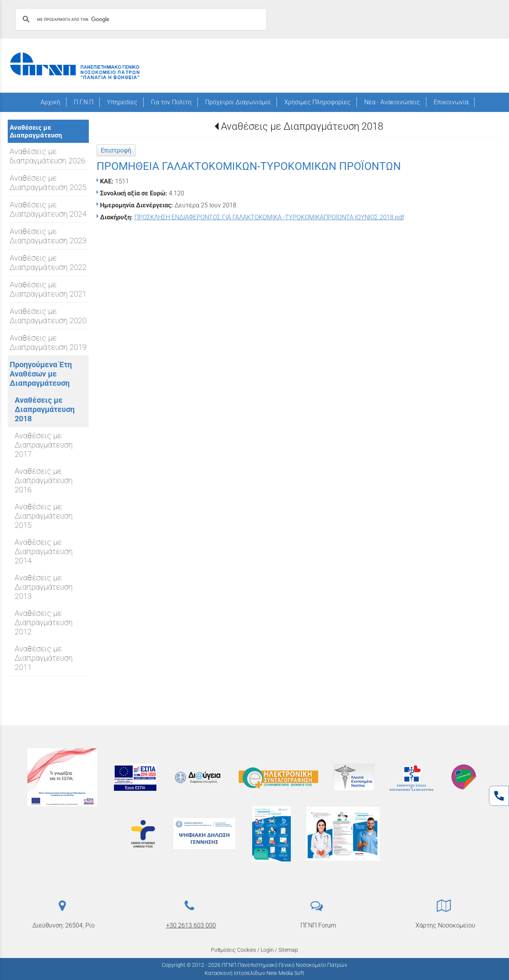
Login (267, 950)
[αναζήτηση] (140, 19)
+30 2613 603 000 (191, 925)
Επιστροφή (116, 150)
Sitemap (288, 950)
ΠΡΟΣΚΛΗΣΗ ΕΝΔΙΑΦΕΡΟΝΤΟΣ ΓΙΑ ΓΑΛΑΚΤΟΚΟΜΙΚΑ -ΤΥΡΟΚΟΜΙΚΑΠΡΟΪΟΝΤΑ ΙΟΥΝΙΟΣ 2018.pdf (269, 217)
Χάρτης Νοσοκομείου (445, 925)
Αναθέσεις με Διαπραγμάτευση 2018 (302, 126)
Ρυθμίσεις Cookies (233, 950)
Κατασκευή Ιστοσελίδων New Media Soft (254, 973)
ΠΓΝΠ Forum (318, 925)
